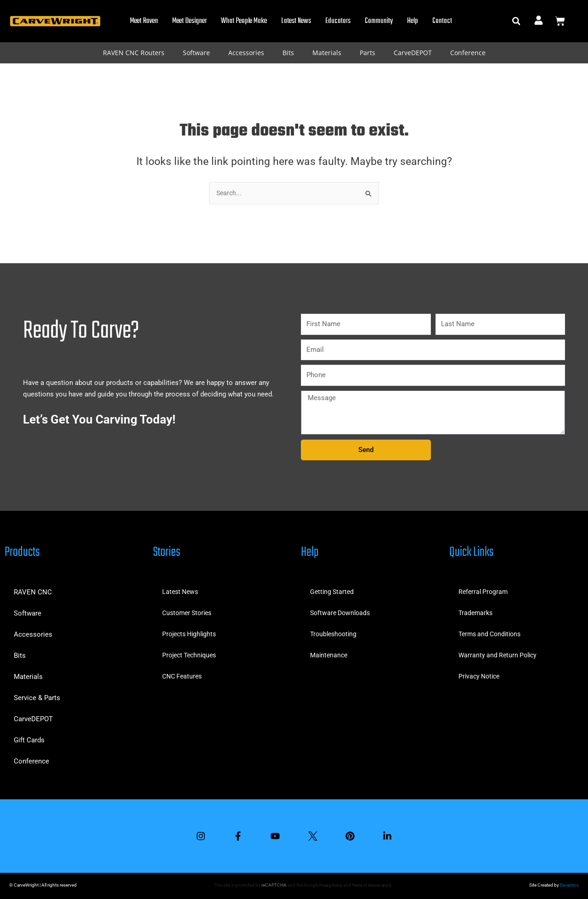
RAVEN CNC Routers (134, 53)
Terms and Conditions (492, 631)
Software (196, 53)
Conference (468, 53)
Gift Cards (29, 737)
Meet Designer (189, 21)
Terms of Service (367, 885)
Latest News (296, 21)
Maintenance (330, 652)
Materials (327, 53)
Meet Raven (144, 21)
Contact (442, 21)
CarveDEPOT (413, 53)
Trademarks (477, 610)
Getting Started (333, 589)
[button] (516, 21)
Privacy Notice (481, 673)
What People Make (244, 21)
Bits (288, 53)
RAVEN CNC (33, 589)
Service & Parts (37, 695)
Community (379, 21)
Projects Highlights (192, 631)
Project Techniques (192, 652)
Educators (338, 21)
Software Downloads (342, 610)
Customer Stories (189, 610)
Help (413, 21)
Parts (367, 53)
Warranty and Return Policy (500, 652)
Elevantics (569, 885)
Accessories (246, 53)
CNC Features (184, 673)
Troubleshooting (335, 631)
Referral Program (484, 589)
